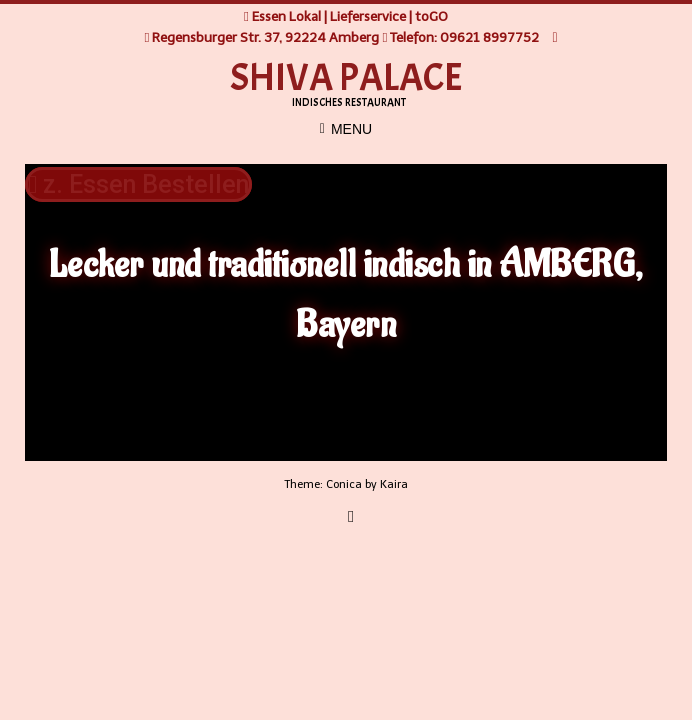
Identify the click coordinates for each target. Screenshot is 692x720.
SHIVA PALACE (346, 78)
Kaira (394, 484)
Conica (344, 484)
